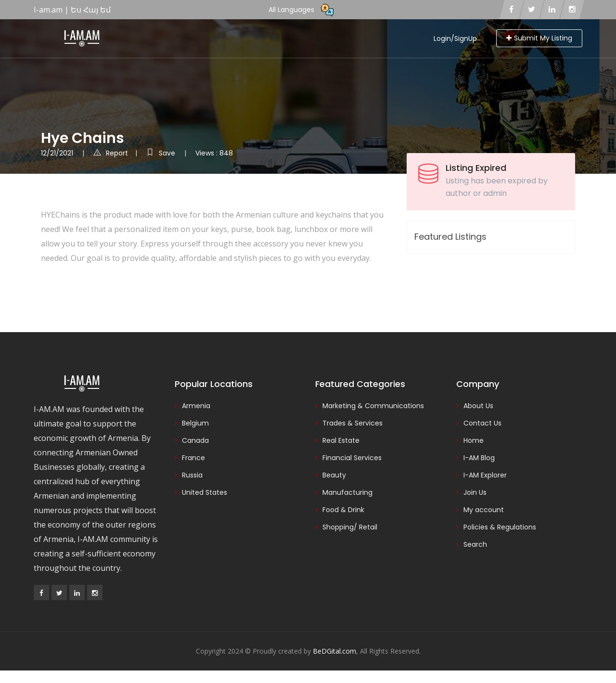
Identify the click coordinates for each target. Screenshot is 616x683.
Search (475, 544)
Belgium (195, 423)
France (193, 458)
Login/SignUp (455, 39)
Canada (195, 440)
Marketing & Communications (373, 406)
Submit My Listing (539, 38)
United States (205, 492)
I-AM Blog (479, 458)
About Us (478, 406)
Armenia (196, 406)
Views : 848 (214, 153)
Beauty (334, 475)
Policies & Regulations (500, 527)
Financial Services (352, 458)
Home (474, 440)
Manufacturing (347, 492)
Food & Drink (343, 510)
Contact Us (482, 423)
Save (162, 153)
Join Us (475, 492)
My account (484, 510)
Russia (192, 475)
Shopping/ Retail (350, 527)
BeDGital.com (334, 651)
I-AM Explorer (485, 475)
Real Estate (341, 440)
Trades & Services (353, 423)
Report (111, 153)
